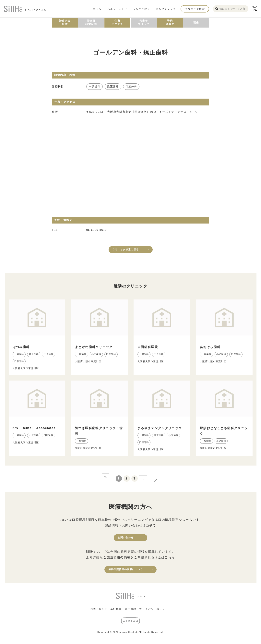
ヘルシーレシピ (117, 9)
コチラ (151, 525)
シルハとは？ (141, 9)
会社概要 (116, 609)
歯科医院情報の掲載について (125, 569)
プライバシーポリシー (153, 609)
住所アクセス (117, 22)
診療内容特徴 (65, 22)
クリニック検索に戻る (126, 249)
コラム (97, 9)
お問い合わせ (125, 538)
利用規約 (131, 609)
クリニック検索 (195, 9)
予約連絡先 (170, 22)
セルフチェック (166, 9)
